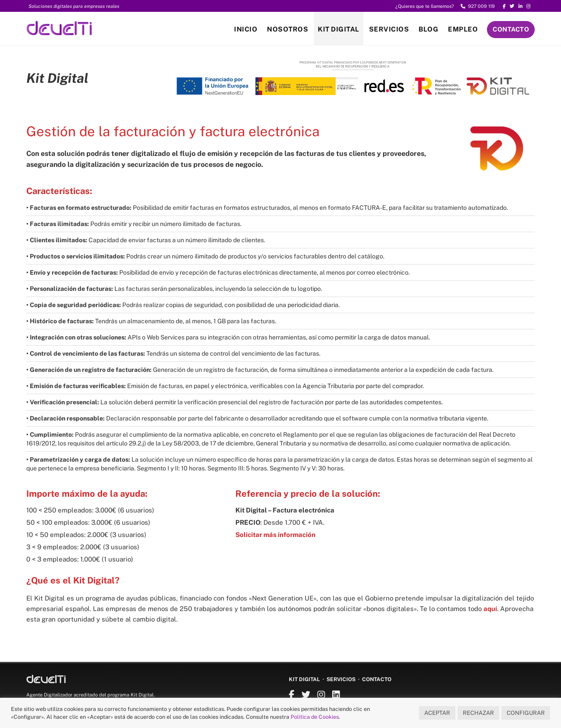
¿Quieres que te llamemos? (425, 6)
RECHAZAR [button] (478, 713)
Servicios (389, 29)
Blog (428, 29)
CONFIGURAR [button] (526, 713)
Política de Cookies (315, 717)
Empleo (463, 29)
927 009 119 (478, 6)
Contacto (511, 29)
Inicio (246, 29)
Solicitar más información (275, 535)
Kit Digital (339, 29)
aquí (490, 609)
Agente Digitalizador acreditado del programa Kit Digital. (90, 695)
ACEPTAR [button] (437, 713)
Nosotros (288, 29)
